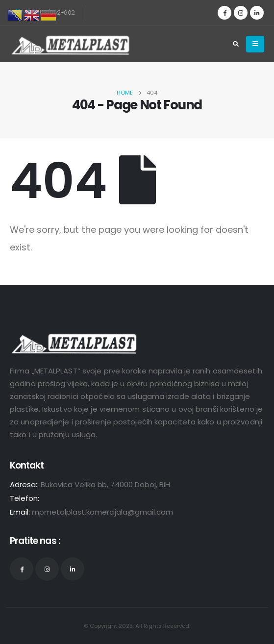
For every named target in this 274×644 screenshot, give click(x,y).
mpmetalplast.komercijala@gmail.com (102, 512)
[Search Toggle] (236, 44)
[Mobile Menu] (255, 44)
